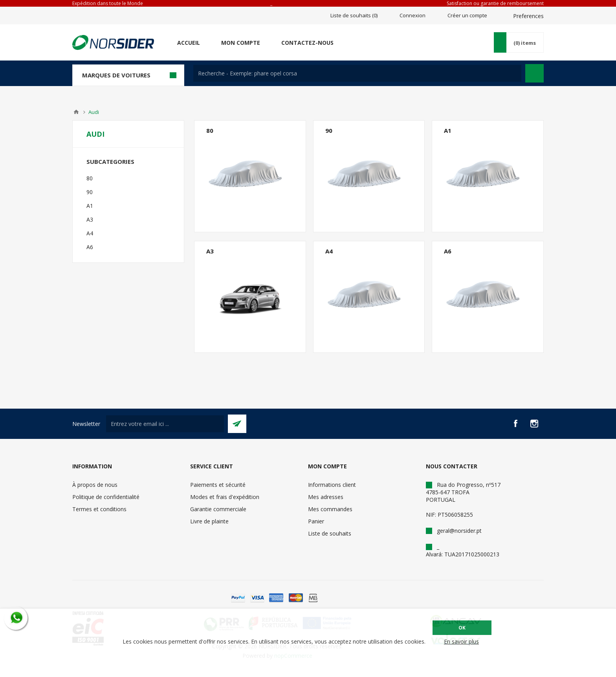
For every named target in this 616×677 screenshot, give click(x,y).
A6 (448, 251)
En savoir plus (461, 641)
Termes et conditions (99, 509)
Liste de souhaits (330, 533)
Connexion (412, 15)
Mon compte (241, 43)
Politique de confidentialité (106, 497)
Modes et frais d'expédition (225, 497)
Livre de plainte (209, 521)
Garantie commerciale (218, 509)
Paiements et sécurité (218, 485)
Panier (316, 521)
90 (329, 130)
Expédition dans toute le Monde (108, 3)
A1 (448, 130)
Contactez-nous (307, 43)
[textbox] (357, 73)
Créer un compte (467, 15)
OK (462, 628)
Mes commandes (330, 509)
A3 (210, 251)
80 (210, 130)
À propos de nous (95, 485)
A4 (329, 251)
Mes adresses (326, 497)
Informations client (332, 485)
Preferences (528, 16)
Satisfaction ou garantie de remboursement (495, 3)
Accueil (189, 43)
